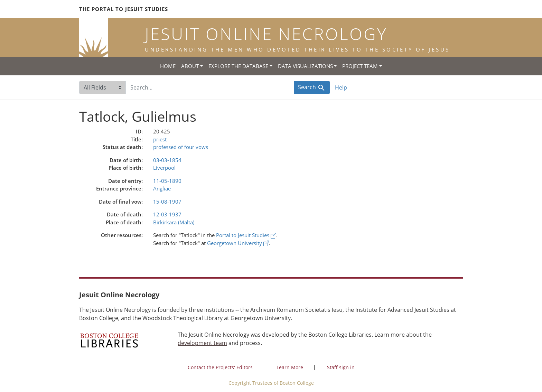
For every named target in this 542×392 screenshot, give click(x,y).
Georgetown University (238, 243)
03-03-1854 (167, 160)
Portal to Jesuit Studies (246, 235)
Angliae (162, 188)
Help (341, 87)
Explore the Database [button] (238, 66)
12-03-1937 (167, 214)
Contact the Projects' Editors (220, 367)
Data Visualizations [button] (305, 66)
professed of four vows (181, 147)
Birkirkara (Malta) (174, 222)
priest (160, 139)
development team (202, 343)
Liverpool (164, 168)
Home (168, 66)
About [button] (190, 66)
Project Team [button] (360, 66)
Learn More (290, 367)
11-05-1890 (167, 181)
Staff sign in (341, 367)
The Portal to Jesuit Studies (124, 9)
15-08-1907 (167, 202)
